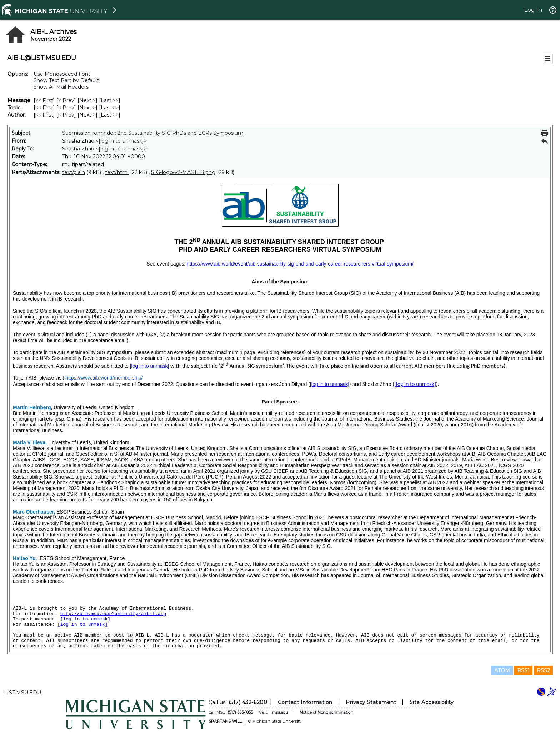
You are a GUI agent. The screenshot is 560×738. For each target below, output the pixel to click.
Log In (533, 10)
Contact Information (305, 702)
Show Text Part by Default (66, 80)
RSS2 (543, 670)
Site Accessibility (432, 702)
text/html (117, 172)
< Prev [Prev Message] (66, 100)
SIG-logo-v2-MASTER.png (183, 172)
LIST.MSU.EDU (22, 693)
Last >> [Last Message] (110, 100)
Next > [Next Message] (87, 100)
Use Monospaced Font (62, 74)
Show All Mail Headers (61, 87)
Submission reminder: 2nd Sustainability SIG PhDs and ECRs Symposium (153, 133)
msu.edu (280, 712)
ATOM (502, 670)
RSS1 (523, 670)
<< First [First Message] (44, 100)
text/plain (74, 172)
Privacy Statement (371, 702)
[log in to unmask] (121, 141)
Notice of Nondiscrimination (326, 712)
